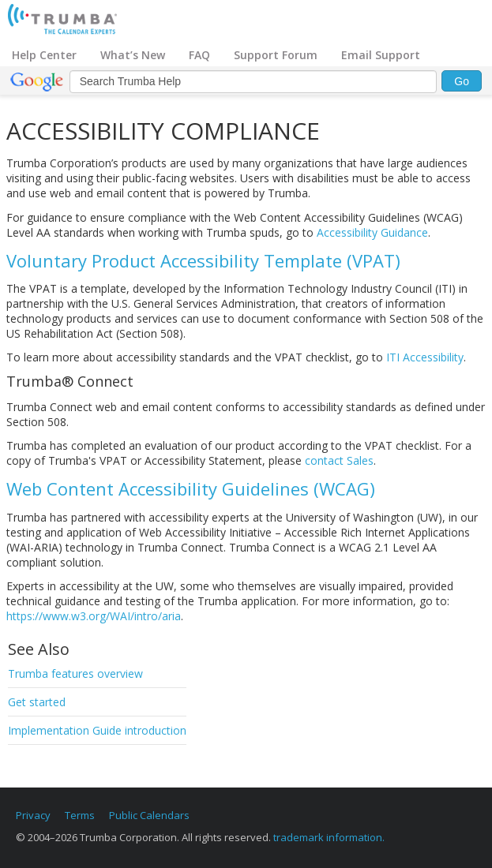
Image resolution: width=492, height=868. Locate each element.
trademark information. (329, 837)
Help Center (44, 55)
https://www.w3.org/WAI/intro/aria (94, 616)
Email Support (381, 55)
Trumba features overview (75, 673)
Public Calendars (149, 815)
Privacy (33, 815)
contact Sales (339, 460)
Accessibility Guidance (372, 232)
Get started (37, 702)
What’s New (133, 55)
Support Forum (276, 55)
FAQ (199, 55)
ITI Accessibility (425, 357)
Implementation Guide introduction (97, 730)
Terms (80, 815)
